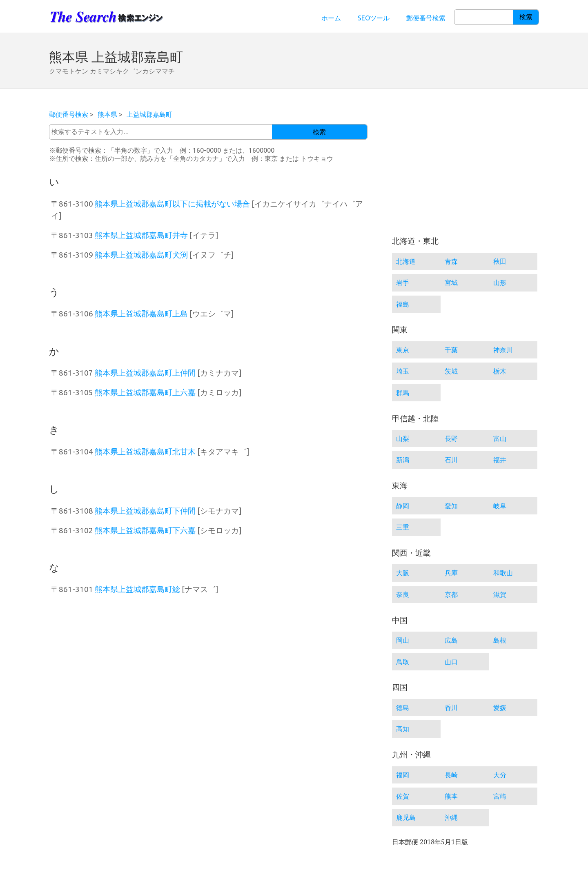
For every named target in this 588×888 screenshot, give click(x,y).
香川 (451, 708)
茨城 (451, 371)
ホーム (331, 18)
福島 (403, 304)
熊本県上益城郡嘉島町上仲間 (145, 373)
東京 (403, 350)
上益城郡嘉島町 (149, 114)
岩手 (403, 283)
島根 (500, 640)
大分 (500, 775)
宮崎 (500, 796)
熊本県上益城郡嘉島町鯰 (137, 589)
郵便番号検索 (426, 18)
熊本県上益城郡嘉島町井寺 (141, 235)
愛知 (451, 506)
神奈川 (503, 350)
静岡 (403, 506)
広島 (451, 640)
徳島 (403, 708)
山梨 (403, 438)
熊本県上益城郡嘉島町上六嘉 (145, 392)
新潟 (403, 460)
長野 (451, 438)
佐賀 (403, 796)
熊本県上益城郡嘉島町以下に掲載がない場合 (172, 204)
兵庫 (451, 573)
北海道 (406, 261)
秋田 (500, 261)
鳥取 (403, 662)
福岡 (403, 775)
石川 (451, 460)
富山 (500, 438)
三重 (403, 527)
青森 (451, 261)
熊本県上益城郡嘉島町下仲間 (145, 511)
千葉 (451, 350)
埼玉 (403, 371)
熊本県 (107, 114)
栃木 (500, 371)
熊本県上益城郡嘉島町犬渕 (141, 255)
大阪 (403, 573)
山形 (500, 283)
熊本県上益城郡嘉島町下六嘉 (145, 530)
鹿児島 (406, 817)
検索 (526, 17)
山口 (451, 662)
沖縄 (451, 817)
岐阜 (500, 506)
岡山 (403, 640)
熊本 (451, 796)
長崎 (451, 775)
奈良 (403, 594)
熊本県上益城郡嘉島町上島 (141, 314)
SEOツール (374, 18)
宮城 (451, 283)
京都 (451, 594)
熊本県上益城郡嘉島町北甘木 (145, 452)
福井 (500, 460)
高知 (403, 729)
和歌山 (503, 573)
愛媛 (500, 708)
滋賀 (500, 594)
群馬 (403, 393)
